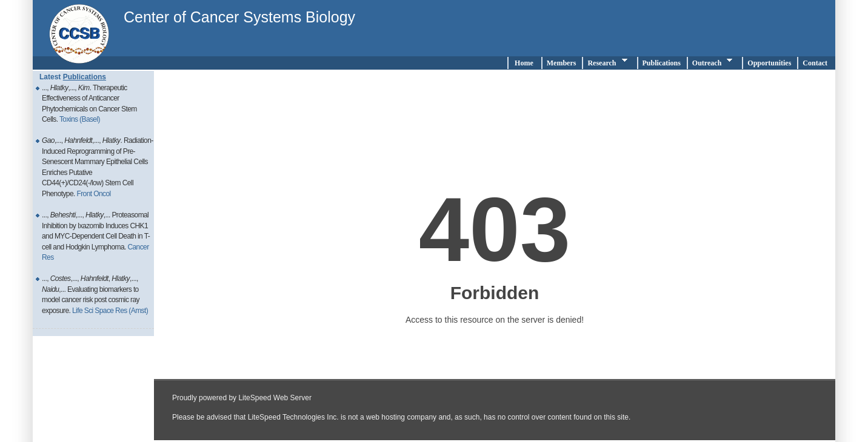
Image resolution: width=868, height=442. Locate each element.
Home (524, 63)
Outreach (714, 62)
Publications (662, 63)
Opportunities (769, 63)
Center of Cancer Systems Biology (239, 17)
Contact (817, 63)
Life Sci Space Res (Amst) (110, 311)
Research (609, 62)
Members (562, 63)
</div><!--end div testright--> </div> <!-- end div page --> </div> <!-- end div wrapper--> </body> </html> (495, 256)
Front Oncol (93, 194)
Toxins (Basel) (80, 119)
